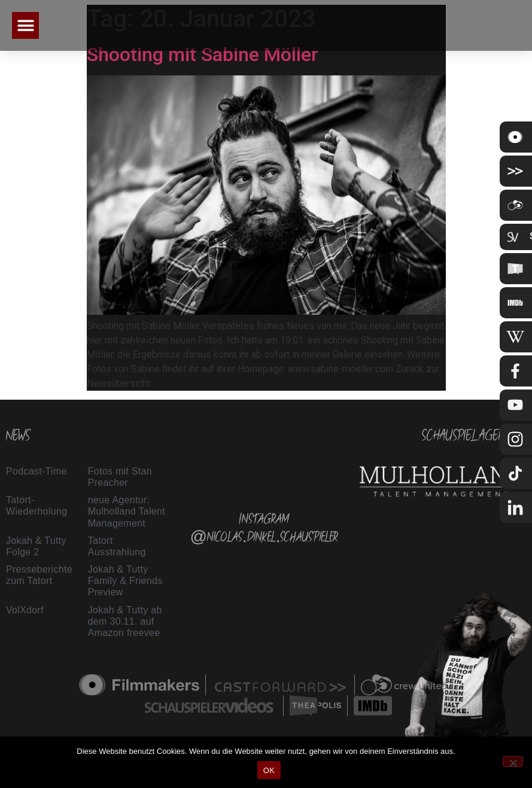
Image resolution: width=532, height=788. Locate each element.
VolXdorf (25, 610)
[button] (25, 25)
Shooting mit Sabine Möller (203, 54)
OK (269, 770)
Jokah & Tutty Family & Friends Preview (125, 581)
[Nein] (513, 762)
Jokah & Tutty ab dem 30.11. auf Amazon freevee (125, 621)
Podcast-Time (37, 471)
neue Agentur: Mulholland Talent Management (127, 511)
